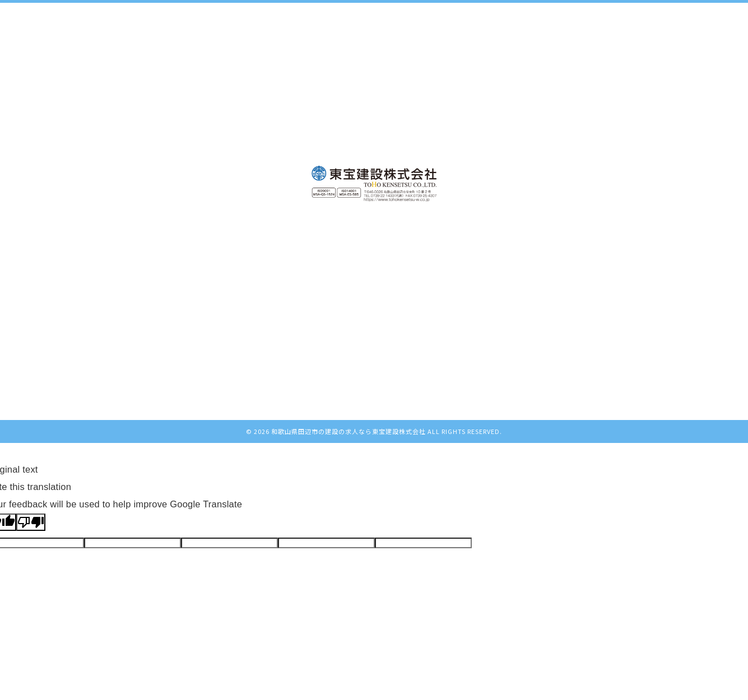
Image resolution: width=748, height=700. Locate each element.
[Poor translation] (31, 522)
